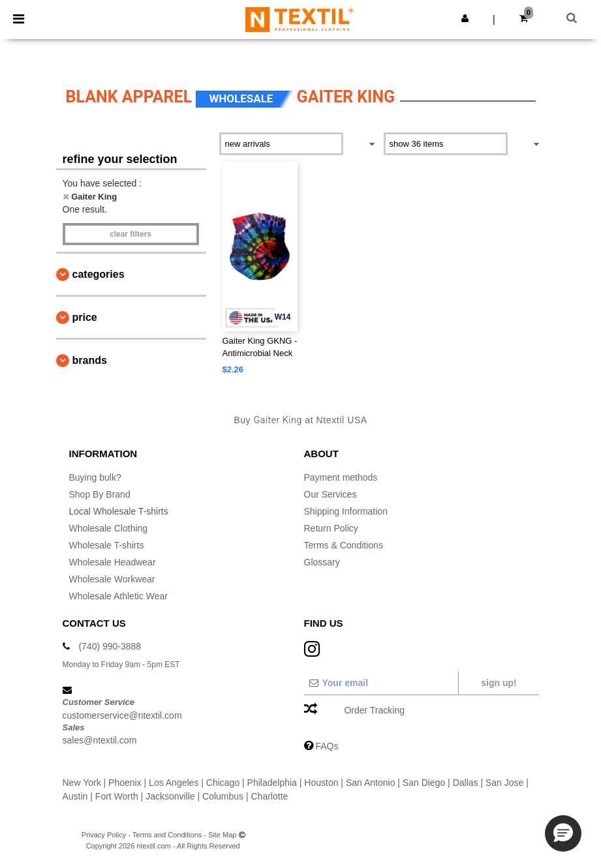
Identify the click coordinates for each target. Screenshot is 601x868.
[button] (465, 18)
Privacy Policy (104, 835)
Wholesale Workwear (112, 579)
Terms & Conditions (344, 545)
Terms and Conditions (167, 835)
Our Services (331, 494)
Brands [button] (90, 360)
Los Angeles (174, 783)
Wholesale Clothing (109, 528)
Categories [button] (99, 274)
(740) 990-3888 (110, 646)
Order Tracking (374, 710)
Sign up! (499, 683)
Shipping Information (346, 511)
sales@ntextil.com (100, 740)
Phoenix (125, 783)
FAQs (327, 746)
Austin (75, 796)
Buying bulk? (95, 477)
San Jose (504, 783)
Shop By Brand (100, 494)
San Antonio (371, 783)
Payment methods (341, 477)
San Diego (424, 783)
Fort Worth (117, 796)
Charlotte (270, 796)
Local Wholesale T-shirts (119, 511)
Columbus (223, 796)
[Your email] (381, 683)
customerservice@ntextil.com (122, 715)
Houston (321, 783)
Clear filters (131, 234)
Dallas (466, 783)
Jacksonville (170, 796)
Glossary (322, 562)
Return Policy (331, 528)
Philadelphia (272, 783)
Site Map (222, 835)
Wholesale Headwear (113, 562)
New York (82, 783)
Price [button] (85, 317)
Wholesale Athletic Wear (118, 596)
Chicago (223, 783)
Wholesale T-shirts (107, 545)
